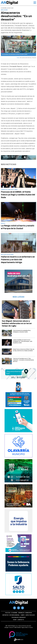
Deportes (5, 615)
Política (8, 613)
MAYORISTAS (28, 58)
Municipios (29, 613)
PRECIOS (34, 58)
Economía (14, 613)
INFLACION (22, 58)
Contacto (21, 620)
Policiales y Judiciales (19, 617)
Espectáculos (30, 615)
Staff (15, 620)
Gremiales (21, 613)
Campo (23, 615)
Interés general (15, 615)
